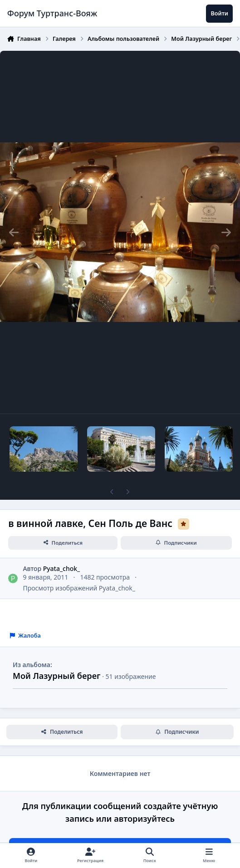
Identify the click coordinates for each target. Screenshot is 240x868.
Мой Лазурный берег (56, 676)
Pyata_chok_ (62, 568)
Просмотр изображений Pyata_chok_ (79, 588)
